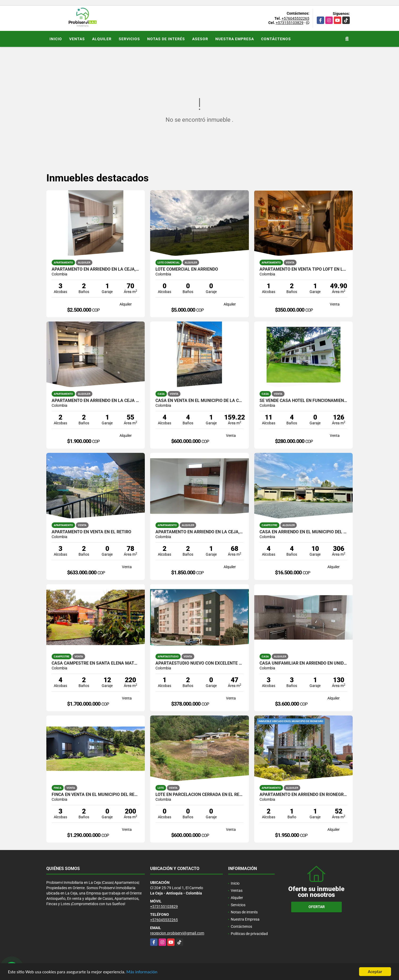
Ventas (77, 39)
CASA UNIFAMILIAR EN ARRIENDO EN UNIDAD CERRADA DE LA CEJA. (304, 663)
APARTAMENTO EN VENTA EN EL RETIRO (91, 532)
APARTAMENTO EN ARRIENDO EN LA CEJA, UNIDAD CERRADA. (96, 269)
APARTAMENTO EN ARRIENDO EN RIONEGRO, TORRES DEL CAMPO (304, 795)
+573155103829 (290, 23)
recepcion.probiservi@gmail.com (177, 933)
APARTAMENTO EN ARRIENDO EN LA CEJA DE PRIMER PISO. (96, 401)
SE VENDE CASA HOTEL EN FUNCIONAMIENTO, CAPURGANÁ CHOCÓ (304, 401)
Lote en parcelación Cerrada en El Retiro (200, 795)
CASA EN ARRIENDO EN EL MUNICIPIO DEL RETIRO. (304, 532)
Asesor (200, 39)
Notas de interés (166, 39)
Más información (142, 972)
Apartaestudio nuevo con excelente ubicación (200, 663)
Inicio (56, 39)
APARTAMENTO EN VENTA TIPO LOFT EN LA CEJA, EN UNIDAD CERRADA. (304, 269)
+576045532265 (295, 18)
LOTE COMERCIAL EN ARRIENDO (187, 269)
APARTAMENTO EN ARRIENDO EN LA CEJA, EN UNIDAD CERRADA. (200, 532)
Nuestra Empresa (235, 39)
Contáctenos (276, 39)
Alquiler (102, 39)
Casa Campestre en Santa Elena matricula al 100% (96, 663)
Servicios (129, 39)
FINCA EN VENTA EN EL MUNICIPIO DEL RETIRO (96, 795)
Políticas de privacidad (249, 934)
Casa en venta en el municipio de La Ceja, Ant (200, 401)
